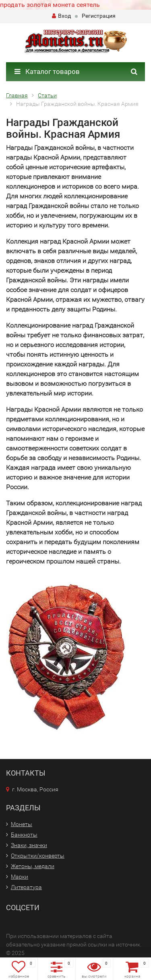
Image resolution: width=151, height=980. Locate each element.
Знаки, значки (29, 845)
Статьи (47, 95)
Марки (20, 877)
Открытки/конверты (38, 856)
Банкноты (24, 835)
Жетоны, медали (33, 866)
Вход (61, 16)
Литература (26, 887)
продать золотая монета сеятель (50, 5)
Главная (17, 95)
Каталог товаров (47, 72)
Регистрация (99, 16)
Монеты (22, 824)
